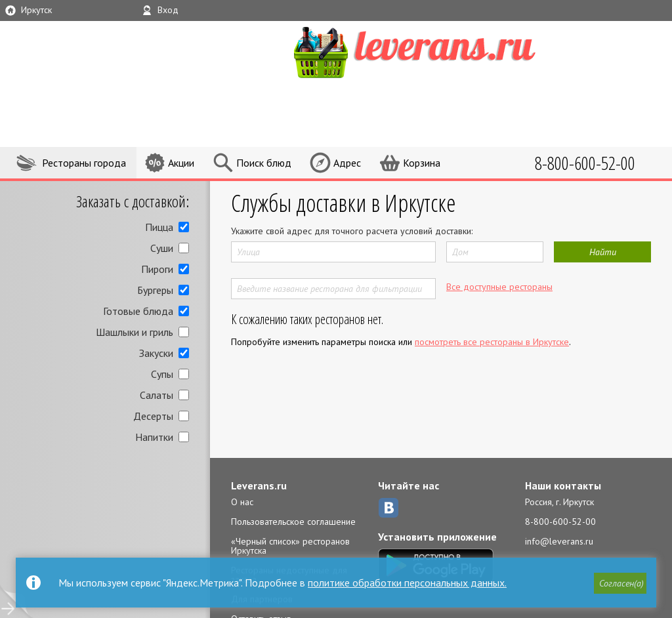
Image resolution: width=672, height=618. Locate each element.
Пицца (159, 227)
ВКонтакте (388, 508)
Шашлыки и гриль (135, 332)
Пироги (157, 269)
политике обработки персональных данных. (407, 583)
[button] (620, 583)
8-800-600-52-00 (560, 522)
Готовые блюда (138, 311)
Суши (162, 248)
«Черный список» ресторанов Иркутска (290, 546)
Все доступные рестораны (499, 287)
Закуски (156, 353)
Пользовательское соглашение (293, 522)
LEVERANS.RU (440, 51)
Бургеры (155, 290)
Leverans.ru (259, 485)
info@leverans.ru (559, 541)
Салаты (157, 395)
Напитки (154, 437)
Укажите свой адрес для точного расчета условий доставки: (352, 231)
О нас (242, 502)
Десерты (153, 416)
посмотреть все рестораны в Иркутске (492, 342)
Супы (162, 374)
